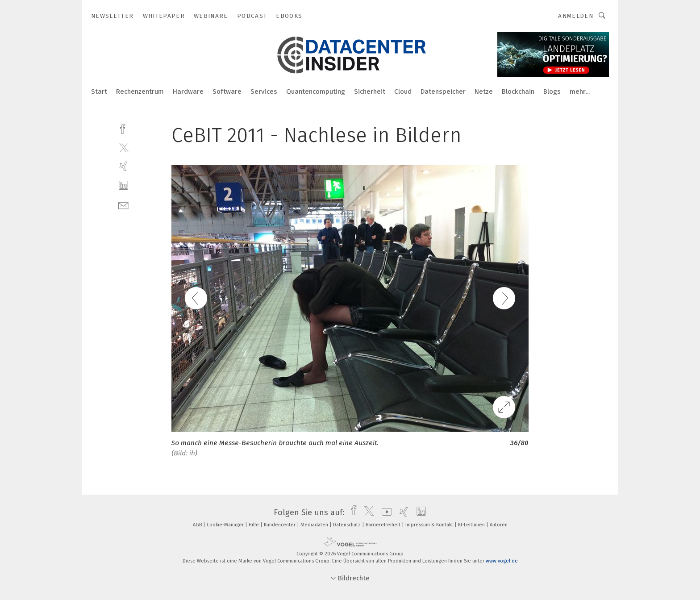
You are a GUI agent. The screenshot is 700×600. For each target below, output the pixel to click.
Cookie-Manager (226, 525)
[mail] (123, 205)
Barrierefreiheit (384, 525)
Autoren (499, 525)
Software (227, 92)
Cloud (403, 92)
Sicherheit (370, 92)
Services (264, 92)
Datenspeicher (443, 92)
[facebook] (123, 128)
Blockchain (518, 92)
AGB (198, 525)
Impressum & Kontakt (430, 525)
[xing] (123, 166)
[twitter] (123, 147)
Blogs (552, 92)
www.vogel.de (502, 561)
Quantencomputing (316, 92)
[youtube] (385, 512)
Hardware (188, 92)
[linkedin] (123, 185)
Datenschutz (348, 525)
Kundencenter (280, 525)
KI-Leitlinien (472, 525)
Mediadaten (315, 525)
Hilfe (254, 525)
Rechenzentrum (140, 92)
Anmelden (576, 16)
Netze (484, 92)
